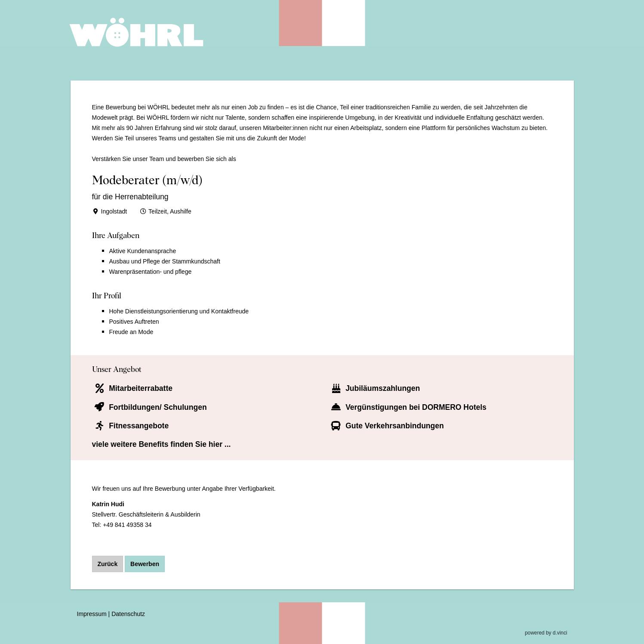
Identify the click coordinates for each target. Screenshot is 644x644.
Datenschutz (128, 614)
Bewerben (145, 564)
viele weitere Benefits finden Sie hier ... (162, 444)
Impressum (92, 614)
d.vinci (560, 633)
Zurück (108, 564)
